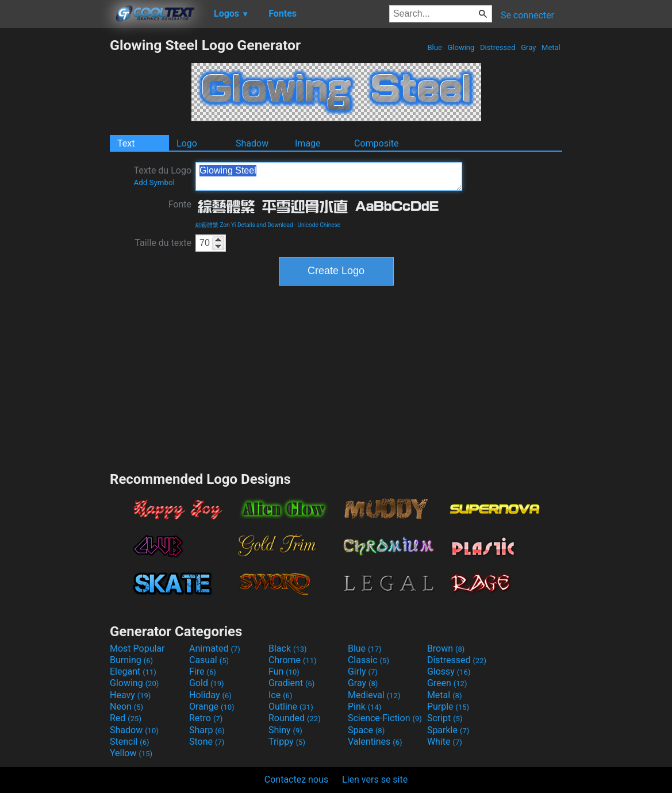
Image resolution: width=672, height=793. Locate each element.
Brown (446, 648)
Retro (206, 718)
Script (445, 718)
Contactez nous (296, 779)
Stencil (129, 742)
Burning (131, 660)
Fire (203, 671)
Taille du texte (163, 243)
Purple (448, 707)
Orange (212, 707)
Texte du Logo (162, 176)
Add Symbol (154, 182)
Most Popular (137, 648)
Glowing (461, 47)
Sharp (207, 730)
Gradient (291, 683)
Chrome (293, 660)
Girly (363, 671)
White (445, 742)
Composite (377, 143)
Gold (207, 683)
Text (126, 143)
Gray (529, 47)
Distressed (498, 47)
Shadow (252, 143)
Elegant (133, 671)
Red (126, 718)
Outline (291, 707)
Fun (284, 671)
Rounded (295, 718)
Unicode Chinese (319, 225)
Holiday (210, 695)
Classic (368, 660)
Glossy (449, 671)
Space (366, 730)
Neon (126, 707)
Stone (207, 742)
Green (447, 683)
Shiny (285, 730)
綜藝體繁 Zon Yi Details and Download (244, 225)
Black (288, 648)
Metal (551, 47)
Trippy (287, 742)
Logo (187, 143)
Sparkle (448, 730)
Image (308, 143)
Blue (435, 47)
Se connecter (527, 15)
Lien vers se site (375, 779)
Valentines (375, 742)
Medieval (374, 695)
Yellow (131, 753)
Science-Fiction (385, 718)
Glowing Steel (329, 176)
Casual (209, 660)
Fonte (180, 204)
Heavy (130, 695)
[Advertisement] (55, 209)
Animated (215, 648)
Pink (365, 707)
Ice (280, 695)
